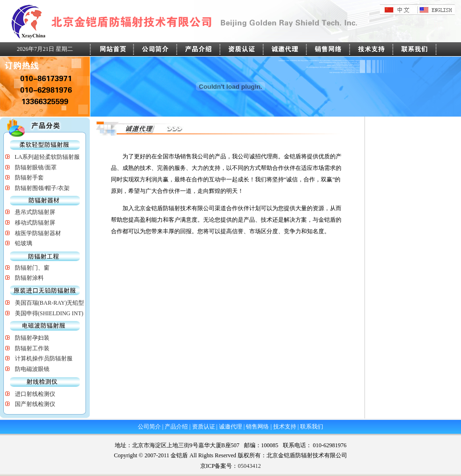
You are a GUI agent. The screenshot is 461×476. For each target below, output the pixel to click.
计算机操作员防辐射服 (44, 358)
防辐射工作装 (32, 348)
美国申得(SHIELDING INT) (49, 313)
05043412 (249, 466)
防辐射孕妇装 (32, 338)
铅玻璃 (24, 243)
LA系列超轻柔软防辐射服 (48, 157)
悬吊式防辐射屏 (35, 212)
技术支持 (285, 427)
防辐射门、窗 (32, 268)
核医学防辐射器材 (38, 233)
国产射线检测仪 (35, 404)
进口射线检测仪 (35, 394)
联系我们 (312, 427)
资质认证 (204, 427)
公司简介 (149, 427)
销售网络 (257, 427)
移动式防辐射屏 (35, 223)
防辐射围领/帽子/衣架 (42, 188)
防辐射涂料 (29, 278)
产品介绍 (176, 427)
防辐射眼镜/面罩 (36, 167)
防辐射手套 (29, 178)
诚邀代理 (230, 427)
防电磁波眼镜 (32, 369)
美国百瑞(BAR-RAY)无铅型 (50, 303)
